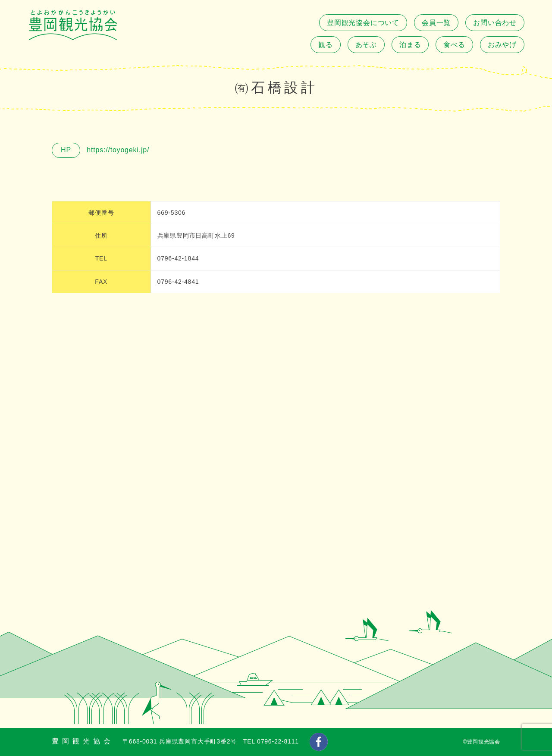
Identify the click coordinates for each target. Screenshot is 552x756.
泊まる (410, 45)
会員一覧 (436, 23)
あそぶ (366, 45)
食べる (454, 45)
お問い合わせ (495, 23)
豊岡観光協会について (363, 23)
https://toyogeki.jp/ (117, 150)
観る (326, 45)
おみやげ (502, 45)
